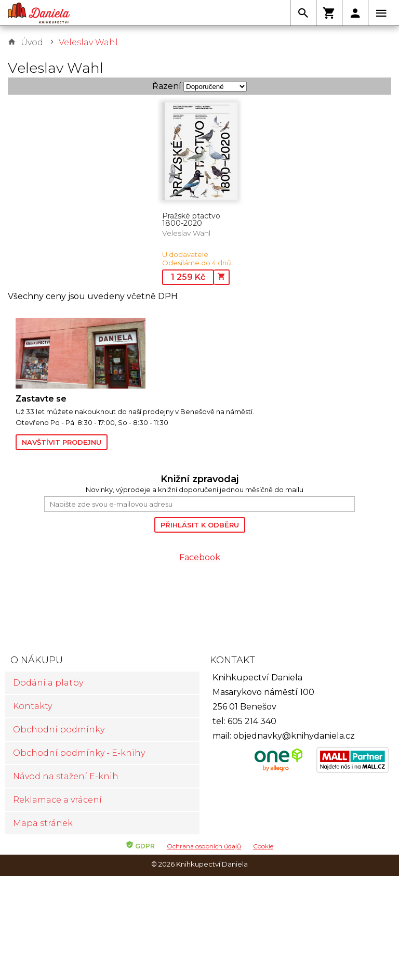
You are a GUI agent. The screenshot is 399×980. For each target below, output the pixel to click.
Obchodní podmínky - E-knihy (79, 753)
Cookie (263, 846)
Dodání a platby (48, 683)
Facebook (200, 557)
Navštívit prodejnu (62, 442)
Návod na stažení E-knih (66, 776)
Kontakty (32, 706)
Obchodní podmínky (59, 730)
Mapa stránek (43, 823)
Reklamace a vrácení (57, 800)
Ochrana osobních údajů (204, 846)
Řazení (167, 86)
